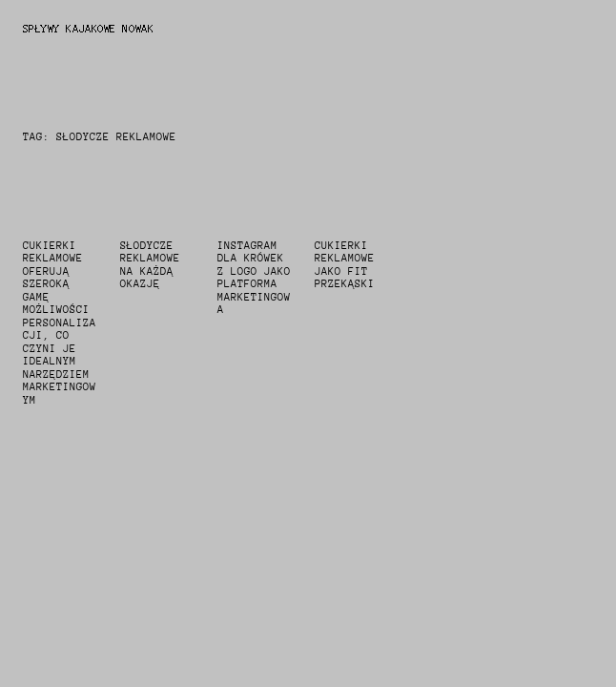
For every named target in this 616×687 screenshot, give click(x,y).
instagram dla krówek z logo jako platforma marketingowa (254, 278)
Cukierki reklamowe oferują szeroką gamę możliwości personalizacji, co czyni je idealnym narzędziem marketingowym (60, 323)
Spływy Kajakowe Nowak (89, 29)
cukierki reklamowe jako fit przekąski (345, 265)
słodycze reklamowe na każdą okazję (150, 265)
